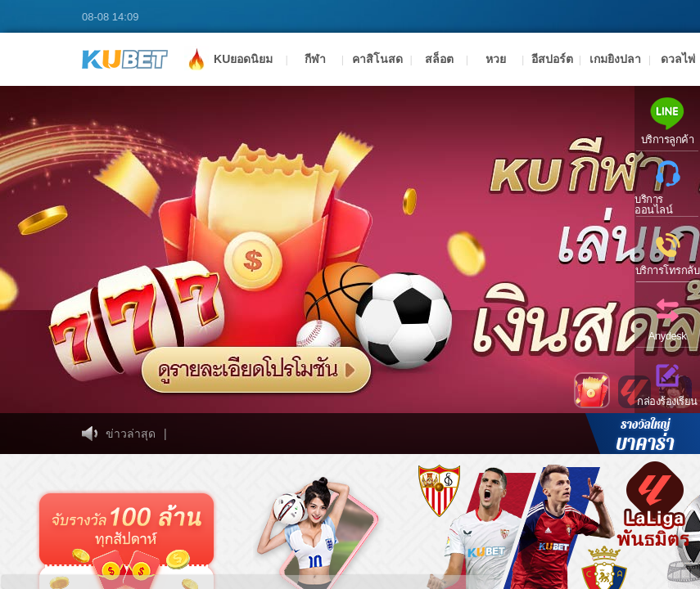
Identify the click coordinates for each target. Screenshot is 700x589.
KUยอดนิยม (228, 58)
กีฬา (315, 59)
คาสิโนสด (377, 59)
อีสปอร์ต (552, 59)
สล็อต (439, 59)
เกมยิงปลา (615, 59)
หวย (496, 59)
